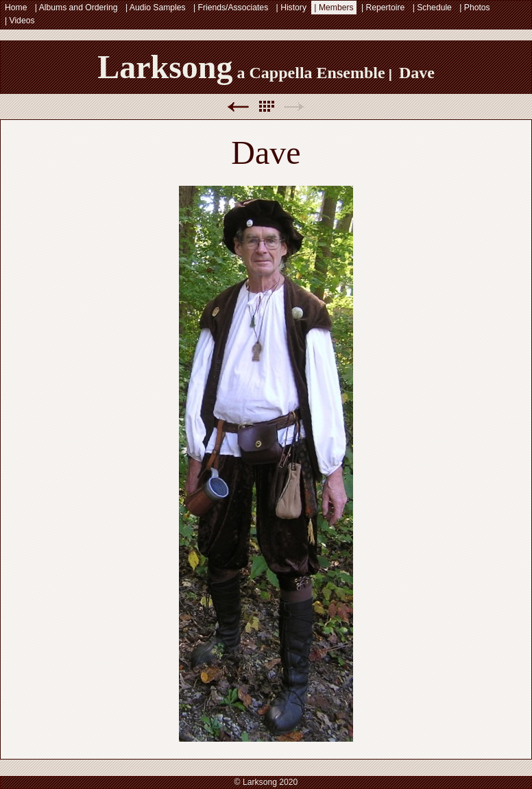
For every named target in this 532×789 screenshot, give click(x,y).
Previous (238, 107)
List (266, 107)
